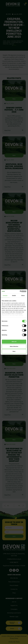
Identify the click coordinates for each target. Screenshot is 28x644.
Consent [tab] (5, 296)
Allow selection (14, 346)
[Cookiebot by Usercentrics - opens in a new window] (20, 291)
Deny (14, 351)
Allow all (14, 342)
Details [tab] (14, 296)
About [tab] (23, 296)
